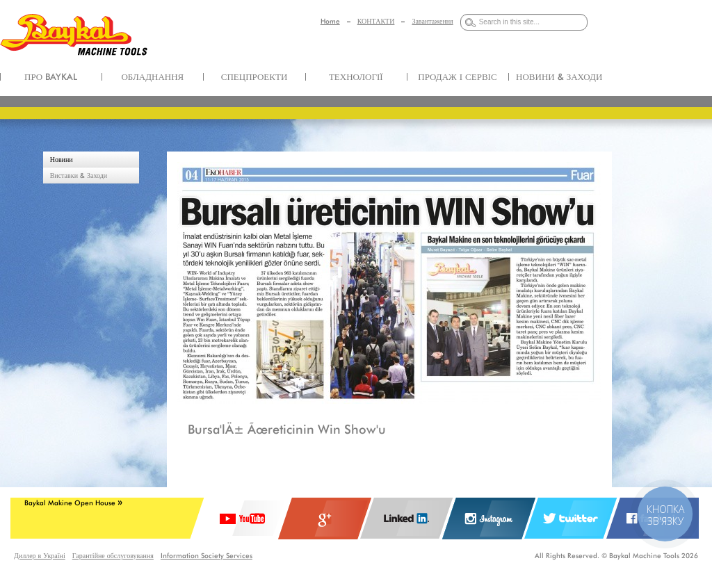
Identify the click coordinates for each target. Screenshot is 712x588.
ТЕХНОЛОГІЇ (356, 76)
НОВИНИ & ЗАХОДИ (559, 76)
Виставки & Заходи (79, 175)
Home (330, 21)
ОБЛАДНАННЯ (152, 76)
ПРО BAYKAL (51, 76)
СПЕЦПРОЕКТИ (254, 76)
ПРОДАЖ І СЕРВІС (457, 76)
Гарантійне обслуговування (113, 555)
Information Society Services (207, 555)
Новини (62, 159)
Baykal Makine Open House (73, 503)
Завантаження (432, 21)
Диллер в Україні (40, 555)
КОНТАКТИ (376, 21)
